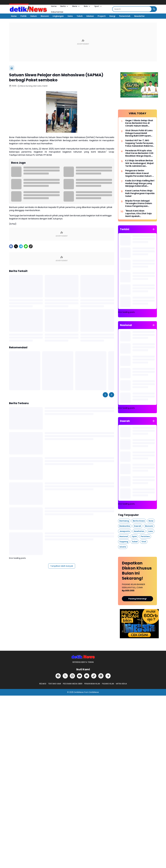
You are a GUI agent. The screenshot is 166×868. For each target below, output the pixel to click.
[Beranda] (12, 68)
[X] (16, 246)
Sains (70, 16)
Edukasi (90, 16)
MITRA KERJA (121, 684)
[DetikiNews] (83, 657)
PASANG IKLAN (108, 684)
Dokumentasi (57, 12)
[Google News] (87, 676)
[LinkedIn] (101, 676)
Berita (64, 6)
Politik (23, 16)
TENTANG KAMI (55, 684)
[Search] (132, 9)
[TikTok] (94, 676)
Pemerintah (125, 16)
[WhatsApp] (26, 246)
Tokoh (80, 16)
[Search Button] (154, 9)
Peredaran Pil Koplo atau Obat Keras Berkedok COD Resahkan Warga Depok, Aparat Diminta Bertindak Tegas (139, 153)
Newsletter (139, 16)
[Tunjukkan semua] (153, 229)
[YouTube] (79, 676)
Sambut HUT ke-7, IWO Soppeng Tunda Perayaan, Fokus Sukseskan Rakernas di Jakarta (140, 143)
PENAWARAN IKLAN (92, 684)
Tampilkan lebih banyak (62, 566)
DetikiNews (79, 692)
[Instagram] (72, 676)
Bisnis (76, 6)
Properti (102, 16)
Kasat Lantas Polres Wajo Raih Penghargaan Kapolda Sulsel (140, 193)
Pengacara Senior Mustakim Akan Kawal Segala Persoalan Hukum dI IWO (140, 173)
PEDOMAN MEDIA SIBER (73, 684)
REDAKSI (43, 684)
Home (54, 6)
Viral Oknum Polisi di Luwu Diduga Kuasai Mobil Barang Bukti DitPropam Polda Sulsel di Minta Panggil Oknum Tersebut (139, 133)
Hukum (34, 16)
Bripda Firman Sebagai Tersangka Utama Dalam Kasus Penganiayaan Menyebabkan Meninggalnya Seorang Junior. (139, 204)
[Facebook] (11, 246)
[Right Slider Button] (112, 395)
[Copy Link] (31, 246)
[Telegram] (21, 246)
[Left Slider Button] (105, 395)
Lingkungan (58, 16)
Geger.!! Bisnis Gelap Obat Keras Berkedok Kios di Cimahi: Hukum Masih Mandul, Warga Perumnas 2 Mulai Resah (140, 123)
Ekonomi (45, 16)
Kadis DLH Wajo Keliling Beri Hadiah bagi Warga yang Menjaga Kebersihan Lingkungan (140, 183)
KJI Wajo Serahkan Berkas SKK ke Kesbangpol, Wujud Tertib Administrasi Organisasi (139, 163)
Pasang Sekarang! (138, 599)
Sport (98, 6)
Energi (112, 16)
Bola (87, 6)
